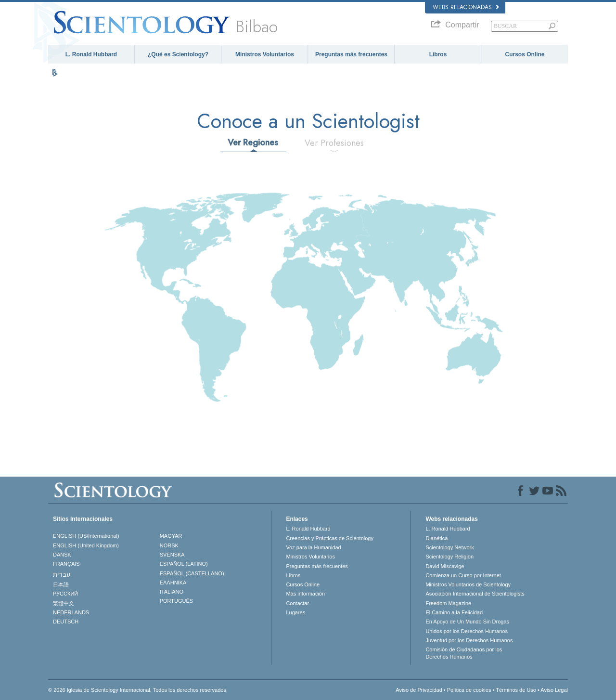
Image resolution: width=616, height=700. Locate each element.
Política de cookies (469, 690)
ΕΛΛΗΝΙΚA (173, 583)
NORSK (169, 545)
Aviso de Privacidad (419, 690)
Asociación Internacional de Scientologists (475, 594)
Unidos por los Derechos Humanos (467, 631)
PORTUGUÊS (176, 601)
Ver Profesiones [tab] (334, 143)
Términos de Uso (516, 690)
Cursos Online (525, 54)
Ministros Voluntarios (265, 54)
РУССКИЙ (65, 594)
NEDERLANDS (71, 612)
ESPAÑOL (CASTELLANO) (192, 573)
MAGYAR (171, 536)
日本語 (61, 584)
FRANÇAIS (66, 564)
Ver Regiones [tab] (253, 143)
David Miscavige (445, 566)
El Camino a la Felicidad (454, 612)
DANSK (62, 555)
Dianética (436, 538)
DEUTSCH (66, 622)
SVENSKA (172, 555)
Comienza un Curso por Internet (463, 575)
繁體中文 (64, 603)
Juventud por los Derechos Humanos (469, 640)
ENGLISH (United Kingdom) (86, 545)
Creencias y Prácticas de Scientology (330, 538)
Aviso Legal (554, 690)
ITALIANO (172, 592)
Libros (438, 54)
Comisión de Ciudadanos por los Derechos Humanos (464, 653)
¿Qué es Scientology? (178, 54)
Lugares (295, 612)
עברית (62, 574)
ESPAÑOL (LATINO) (184, 564)
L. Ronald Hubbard (91, 54)
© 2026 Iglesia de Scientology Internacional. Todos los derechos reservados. (138, 690)
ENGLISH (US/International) (86, 536)
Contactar (297, 603)
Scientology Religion (449, 557)
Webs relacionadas (466, 7)
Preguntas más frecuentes (351, 54)
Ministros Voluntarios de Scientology (468, 584)
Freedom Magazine (448, 603)
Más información (305, 594)
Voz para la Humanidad (313, 547)
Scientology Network (449, 547)
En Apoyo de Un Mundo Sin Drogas (467, 622)
